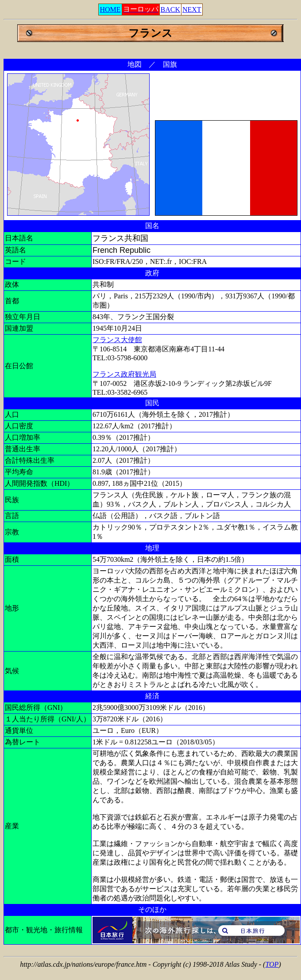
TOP (272, 964)
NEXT (192, 10)
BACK (170, 10)
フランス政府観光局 (124, 374)
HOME (110, 10)
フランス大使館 (117, 340)
